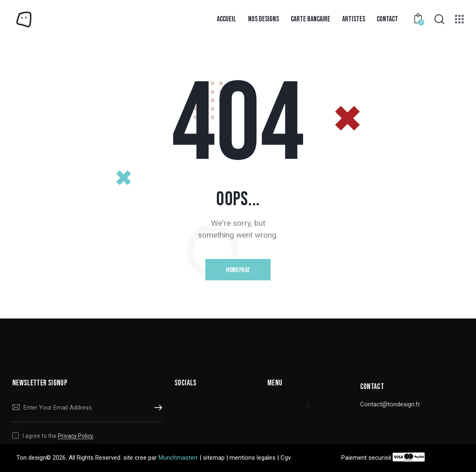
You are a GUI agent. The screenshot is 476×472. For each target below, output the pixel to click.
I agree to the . (59, 436)
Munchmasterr (178, 458)
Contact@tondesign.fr (390, 404)
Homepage (238, 270)
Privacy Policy (76, 436)
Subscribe (156, 408)
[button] (307, 405)
